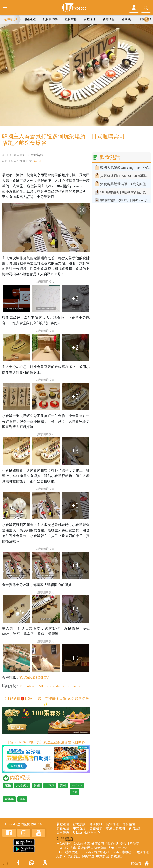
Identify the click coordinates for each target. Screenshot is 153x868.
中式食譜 (79, 828)
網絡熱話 (22, 785)
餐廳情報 (109, 19)
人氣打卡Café (117, 848)
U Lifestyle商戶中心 (86, 832)
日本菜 (50, 785)
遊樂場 (9, 799)
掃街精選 (129, 824)
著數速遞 (90, 19)
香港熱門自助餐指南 (92, 848)
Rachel (37, 161)
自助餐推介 (64, 844)
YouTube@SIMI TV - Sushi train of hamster (51, 686)
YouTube (77, 785)
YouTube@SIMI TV (34, 678)
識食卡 (61, 856)
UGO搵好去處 (66, 848)
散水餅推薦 (82, 844)
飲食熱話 (37, 155)
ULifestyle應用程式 (121, 852)
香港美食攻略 (116, 828)
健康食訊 (127, 19)
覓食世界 (71, 19)
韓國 (37, 785)
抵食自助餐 (50, 19)
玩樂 (22, 799)
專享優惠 (63, 832)
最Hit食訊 (10, 19)
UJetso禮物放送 (67, 852)
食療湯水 (96, 828)
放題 (75, 792)
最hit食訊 (19, 155)
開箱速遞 (30, 19)
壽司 (63, 785)
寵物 (8, 785)
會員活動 (135, 828)
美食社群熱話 (130, 844)
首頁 (5, 155)
